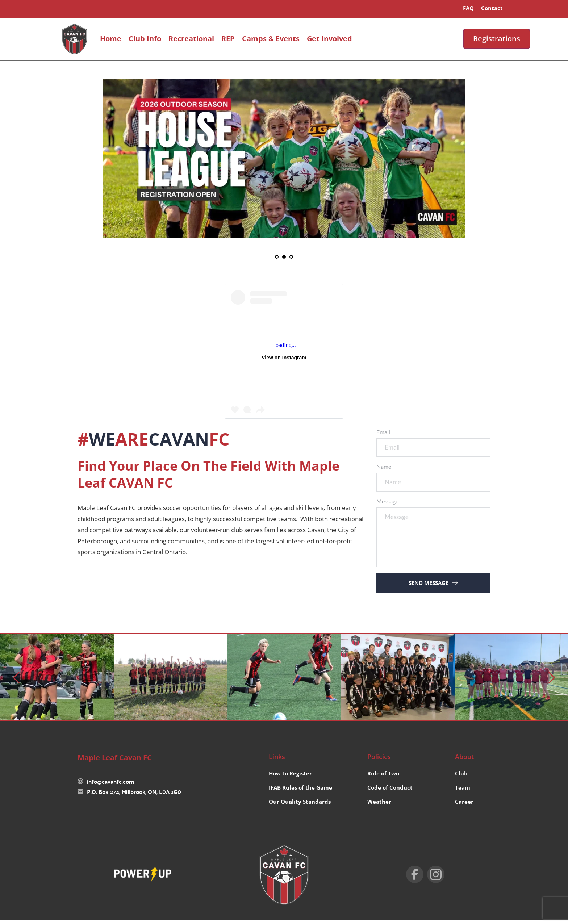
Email (383, 432)
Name (384, 469)
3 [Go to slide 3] (291, 257)
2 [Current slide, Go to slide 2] (284, 257)
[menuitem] (468, 8)
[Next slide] (551, 681)
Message (387, 505)
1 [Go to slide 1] (277, 257)
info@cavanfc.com (110, 785)
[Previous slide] (17, 681)
